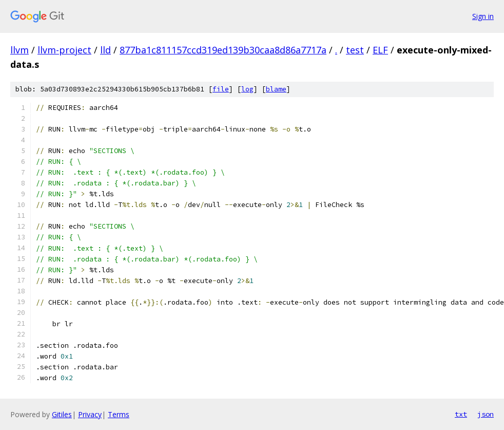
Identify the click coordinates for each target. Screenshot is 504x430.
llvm (20, 50)
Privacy (90, 414)
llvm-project (64, 50)
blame (276, 89)
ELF (380, 50)
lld (105, 50)
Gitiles (62, 414)
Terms (119, 414)
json (486, 414)
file (221, 89)
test (355, 50)
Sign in (483, 16)
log (247, 89)
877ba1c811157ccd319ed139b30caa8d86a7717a (223, 50)
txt (461, 414)
